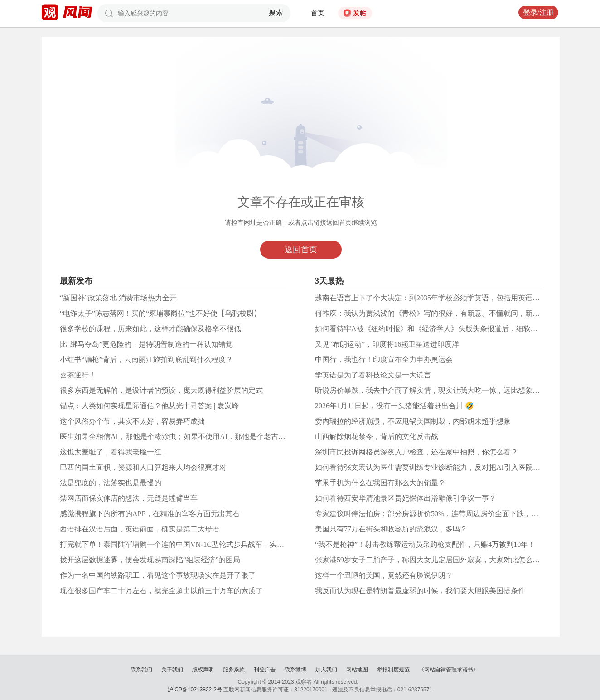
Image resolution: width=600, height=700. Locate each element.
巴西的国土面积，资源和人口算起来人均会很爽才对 (143, 467)
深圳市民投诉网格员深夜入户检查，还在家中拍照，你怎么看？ (416, 452)
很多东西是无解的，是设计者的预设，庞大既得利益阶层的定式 (161, 390)
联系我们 (141, 670)
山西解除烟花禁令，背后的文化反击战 (377, 437)
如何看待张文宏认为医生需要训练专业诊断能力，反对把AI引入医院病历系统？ (442, 467)
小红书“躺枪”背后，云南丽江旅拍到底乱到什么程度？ (146, 360)
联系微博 (295, 670)
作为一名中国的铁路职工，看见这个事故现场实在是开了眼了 (158, 575)
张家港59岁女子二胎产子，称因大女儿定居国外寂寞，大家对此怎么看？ (431, 560)
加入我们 (326, 670)
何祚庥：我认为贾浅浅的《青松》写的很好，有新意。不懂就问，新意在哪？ (438, 313)
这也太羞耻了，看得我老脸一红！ (114, 452)
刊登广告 (265, 670)
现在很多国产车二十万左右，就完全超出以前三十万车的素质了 (161, 591)
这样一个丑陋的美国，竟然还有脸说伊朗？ (384, 575)
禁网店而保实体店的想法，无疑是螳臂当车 (129, 498)
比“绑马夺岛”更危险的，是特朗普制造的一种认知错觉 (146, 344)
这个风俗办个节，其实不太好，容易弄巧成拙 (132, 421)
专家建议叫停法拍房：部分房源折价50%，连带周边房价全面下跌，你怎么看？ (441, 514)
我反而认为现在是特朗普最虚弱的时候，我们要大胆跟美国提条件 (420, 591)
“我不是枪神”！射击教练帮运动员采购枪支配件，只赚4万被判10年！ (425, 544)
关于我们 (172, 670)
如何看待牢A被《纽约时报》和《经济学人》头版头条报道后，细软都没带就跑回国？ (452, 329)
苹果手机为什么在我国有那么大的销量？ (380, 483)
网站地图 (357, 670)
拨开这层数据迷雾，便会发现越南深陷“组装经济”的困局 (150, 560)
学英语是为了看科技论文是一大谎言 (373, 375)
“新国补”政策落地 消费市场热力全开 (118, 298)
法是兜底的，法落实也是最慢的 (111, 483)
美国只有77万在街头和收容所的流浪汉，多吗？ (391, 529)
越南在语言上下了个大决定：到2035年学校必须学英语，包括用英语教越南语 (438, 298)
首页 (318, 13)
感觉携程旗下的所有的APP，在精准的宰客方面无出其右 (150, 514)
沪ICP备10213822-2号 (195, 690)
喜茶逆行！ (78, 375)
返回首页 (301, 250)
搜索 (276, 13)
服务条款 (234, 670)
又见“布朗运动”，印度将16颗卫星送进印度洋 (387, 344)
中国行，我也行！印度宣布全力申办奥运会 (384, 360)
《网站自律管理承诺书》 (449, 670)
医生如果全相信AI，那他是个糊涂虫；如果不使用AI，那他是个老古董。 (176, 437)
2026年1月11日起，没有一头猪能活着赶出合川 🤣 (394, 406)
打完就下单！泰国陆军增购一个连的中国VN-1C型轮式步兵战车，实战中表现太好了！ (197, 544)
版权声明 (203, 670)
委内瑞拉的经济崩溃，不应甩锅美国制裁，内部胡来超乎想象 (413, 421)
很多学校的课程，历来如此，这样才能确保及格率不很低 (150, 329)
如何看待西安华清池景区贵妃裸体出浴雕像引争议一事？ (406, 498)
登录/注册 (538, 12)
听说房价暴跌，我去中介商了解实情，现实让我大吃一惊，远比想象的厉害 (435, 390)
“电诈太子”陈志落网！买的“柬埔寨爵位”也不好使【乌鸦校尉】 (160, 313)
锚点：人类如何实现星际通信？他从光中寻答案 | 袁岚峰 (149, 406)
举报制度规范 (393, 670)
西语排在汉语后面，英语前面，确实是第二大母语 (140, 529)
